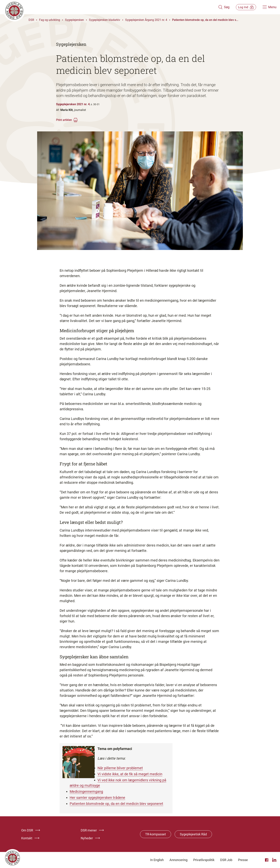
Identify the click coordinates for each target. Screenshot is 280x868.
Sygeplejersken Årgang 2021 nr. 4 (146, 20)
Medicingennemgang (86, 792)
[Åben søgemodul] (219, 7)
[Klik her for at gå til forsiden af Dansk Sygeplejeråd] (108, 7)
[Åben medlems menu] (243, 7)
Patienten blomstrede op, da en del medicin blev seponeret (116, 804)
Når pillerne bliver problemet (120, 768)
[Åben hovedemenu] (269, 7)
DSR (31, 20)
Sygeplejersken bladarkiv (105, 20)
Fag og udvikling (50, 20)
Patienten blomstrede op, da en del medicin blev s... (205, 20)
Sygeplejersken (74, 20)
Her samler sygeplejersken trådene (97, 798)
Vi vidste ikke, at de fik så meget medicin (130, 774)
